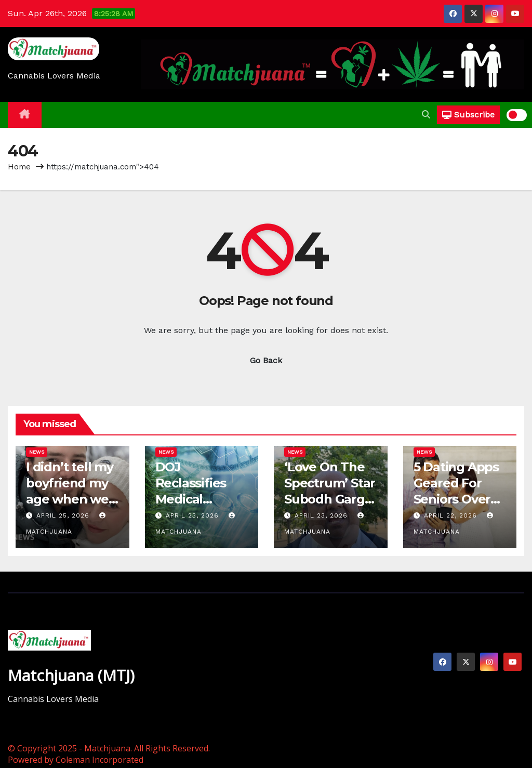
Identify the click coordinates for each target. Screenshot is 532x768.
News (37, 452)
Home (19, 167)
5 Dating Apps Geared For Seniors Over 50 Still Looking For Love (460, 499)
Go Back (266, 360)
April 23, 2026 (194, 515)
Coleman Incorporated (99, 760)
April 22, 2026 (452, 515)
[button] (426, 115)
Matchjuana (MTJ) (71, 675)
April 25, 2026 (64, 515)
